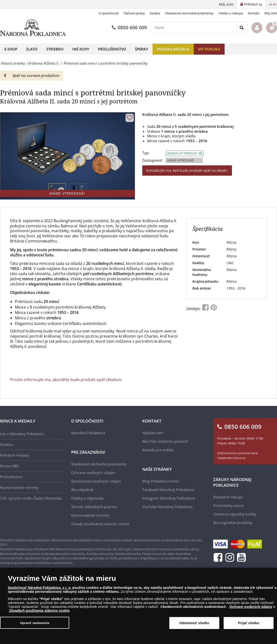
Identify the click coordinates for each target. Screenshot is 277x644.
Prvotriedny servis (228, 505)
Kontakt (254, 13)
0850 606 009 (129, 28)
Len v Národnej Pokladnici (22, 434)
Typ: (146, 153)
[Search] (242, 28)
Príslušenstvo (112, 49)
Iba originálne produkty (233, 523)
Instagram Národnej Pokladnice (169, 498)
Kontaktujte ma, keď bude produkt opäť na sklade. (187, 170)
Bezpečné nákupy (228, 497)
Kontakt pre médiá (158, 450)
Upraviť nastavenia (35, 623)
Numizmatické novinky (19, 487)
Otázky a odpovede (87, 498)
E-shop (11, 49)
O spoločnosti (109, 13)
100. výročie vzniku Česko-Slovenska (31, 498)
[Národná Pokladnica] (33, 28)
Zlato (32, 49)
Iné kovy (81, 49)
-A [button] (270, 4)
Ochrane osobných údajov (251, 607)
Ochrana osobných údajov (93, 473)
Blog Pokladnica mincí (161, 481)
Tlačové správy (134, 13)
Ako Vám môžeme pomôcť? (165, 441)
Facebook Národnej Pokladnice (168, 490)
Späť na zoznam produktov (32, 75)
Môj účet (271, 13)
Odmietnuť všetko (194, 623)
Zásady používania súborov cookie (100, 524)
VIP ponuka (209, 49)
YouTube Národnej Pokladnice (167, 507)
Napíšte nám (153, 433)
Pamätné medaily (15, 455)
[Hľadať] (194, 28)
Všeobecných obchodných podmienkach (193, 607)
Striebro (55, 49)
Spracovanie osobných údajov (96, 481)
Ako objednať (82, 490)
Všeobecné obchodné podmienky (189, 13)
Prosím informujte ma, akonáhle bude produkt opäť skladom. (66, 380)
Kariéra (155, 13)
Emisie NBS (10, 466)
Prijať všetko (249, 623)
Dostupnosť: (153, 160)
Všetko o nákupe (231, 13)
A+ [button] (275, 4)
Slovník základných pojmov (94, 507)
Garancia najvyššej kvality (235, 514)
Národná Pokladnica (88, 433)
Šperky (142, 49)
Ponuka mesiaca (173, 49)
